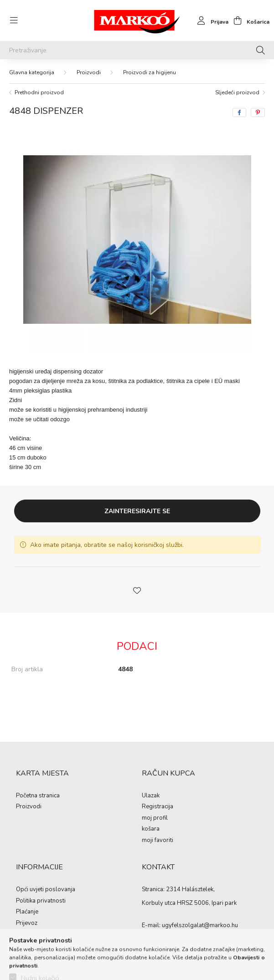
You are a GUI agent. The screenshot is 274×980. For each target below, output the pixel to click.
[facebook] (239, 112)
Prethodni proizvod (39, 92)
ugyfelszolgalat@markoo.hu (200, 925)
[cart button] (249, 20)
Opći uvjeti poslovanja (46, 890)
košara (151, 829)
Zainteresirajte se (137, 511)
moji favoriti (158, 841)
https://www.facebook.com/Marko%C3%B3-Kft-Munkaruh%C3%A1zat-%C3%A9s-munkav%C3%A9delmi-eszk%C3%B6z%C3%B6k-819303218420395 (144, 944)
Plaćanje (27, 912)
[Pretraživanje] (137, 50)
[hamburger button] (14, 20)
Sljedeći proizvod (237, 92)
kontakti (26, 934)
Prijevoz (27, 924)
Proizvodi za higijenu (150, 72)
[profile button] (210, 20)
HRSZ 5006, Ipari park (207, 903)
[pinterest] (258, 112)
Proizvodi (89, 72)
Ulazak (151, 796)
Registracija (158, 807)
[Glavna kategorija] (32, 72)
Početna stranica (38, 796)
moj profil (155, 818)
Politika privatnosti (41, 901)
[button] (137, 590)
